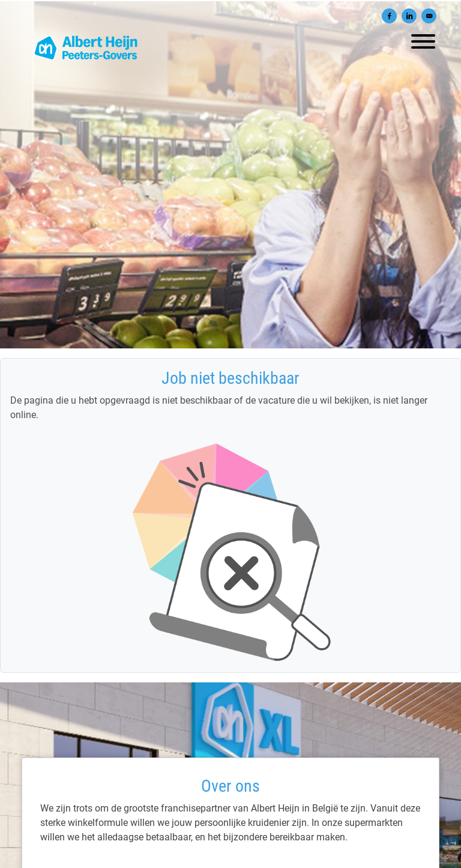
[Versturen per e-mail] (429, 16)
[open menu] (423, 38)
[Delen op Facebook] (389, 16)
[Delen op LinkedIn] (409, 16)
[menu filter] (230, 1)
